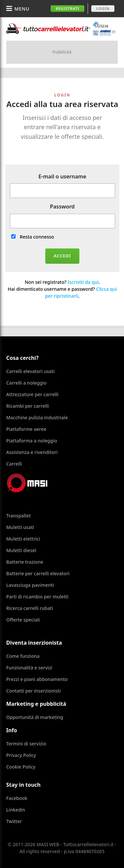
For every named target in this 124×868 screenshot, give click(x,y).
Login (103, 8)
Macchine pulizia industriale (37, 417)
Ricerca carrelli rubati (30, 608)
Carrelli (14, 464)
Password (62, 207)
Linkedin (16, 810)
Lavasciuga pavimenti (30, 585)
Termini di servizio (26, 744)
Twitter (14, 821)
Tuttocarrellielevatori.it (61, 29)
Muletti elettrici (23, 539)
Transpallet (19, 516)
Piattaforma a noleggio (32, 441)
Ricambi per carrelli (28, 406)
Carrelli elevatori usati (30, 371)
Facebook (17, 798)
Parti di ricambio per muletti (37, 597)
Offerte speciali (23, 620)
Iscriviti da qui (83, 282)
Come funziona (23, 656)
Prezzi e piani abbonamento (37, 679)
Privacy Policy (21, 755)
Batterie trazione (25, 562)
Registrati (67, 8)
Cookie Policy (21, 767)
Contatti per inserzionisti (34, 691)
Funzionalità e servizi (29, 668)
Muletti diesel (21, 550)
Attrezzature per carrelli (32, 394)
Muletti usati (20, 527)
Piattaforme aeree (26, 429)
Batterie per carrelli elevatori (38, 573)
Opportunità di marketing (35, 717)
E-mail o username (62, 176)
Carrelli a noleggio (26, 383)
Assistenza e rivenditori (32, 452)
